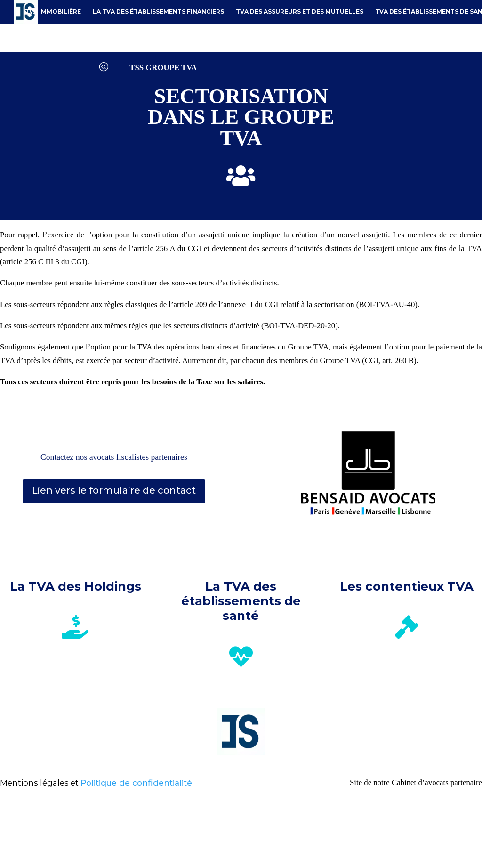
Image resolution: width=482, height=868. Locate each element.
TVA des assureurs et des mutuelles (300, 12)
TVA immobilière (53, 12)
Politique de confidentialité (136, 783)
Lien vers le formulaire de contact (114, 490)
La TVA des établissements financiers (158, 12)
